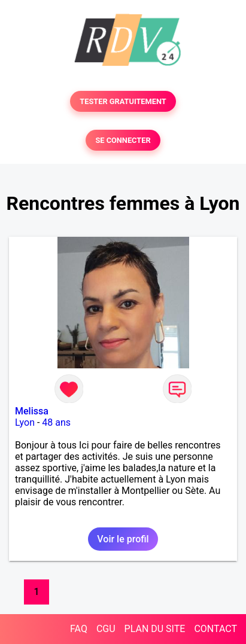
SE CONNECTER (123, 140)
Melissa (32, 411)
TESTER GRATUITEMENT (123, 101)
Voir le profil (123, 539)
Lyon (25, 422)
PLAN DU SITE (155, 629)
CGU (106, 629)
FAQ (79, 629)
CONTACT (215, 629)
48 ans (56, 422)
